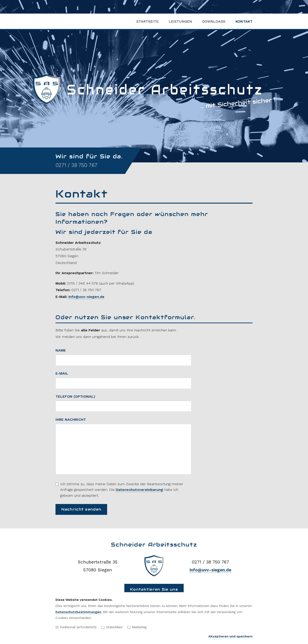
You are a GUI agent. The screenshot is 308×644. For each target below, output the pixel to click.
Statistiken (112, 627)
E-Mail (62, 373)
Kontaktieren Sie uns (154, 589)
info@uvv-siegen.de (86, 297)
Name (61, 350)
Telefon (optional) (75, 396)
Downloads (214, 21)
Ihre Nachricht (71, 419)
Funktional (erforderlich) (76, 627)
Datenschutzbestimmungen (78, 612)
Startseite (147, 21)
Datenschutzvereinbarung (139, 490)
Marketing (137, 627)
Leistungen (180, 21)
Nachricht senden (81, 509)
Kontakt (244, 21)
